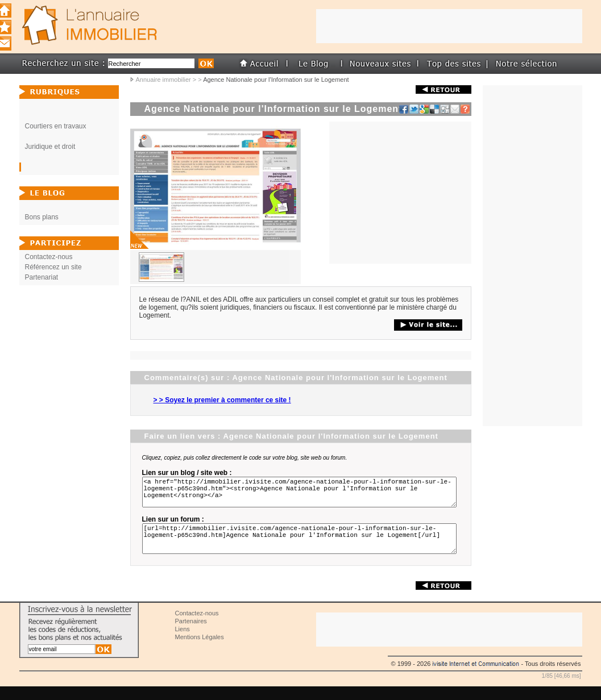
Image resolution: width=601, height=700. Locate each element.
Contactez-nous (49, 257)
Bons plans (42, 217)
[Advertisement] (400, 193)
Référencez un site (53, 267)
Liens (183, 643)
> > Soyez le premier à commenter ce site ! (222, 400)
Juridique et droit (50, 147)
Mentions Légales (200, 651)
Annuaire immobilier (163, 80)
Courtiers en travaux (56, 126)
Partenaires (191, 635)
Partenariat (42, 277)
